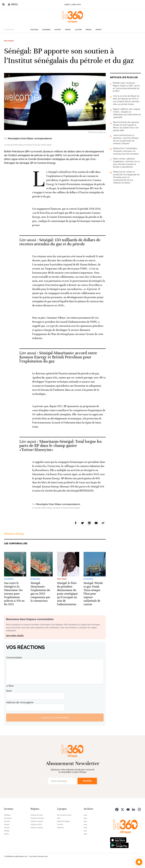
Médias (89, 30)
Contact (60, 824)
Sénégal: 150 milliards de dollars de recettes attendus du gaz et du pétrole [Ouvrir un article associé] (60, 242)
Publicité (60, 828)
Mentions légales (63, 821)
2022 (85, 815)
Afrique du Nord (37, 815)
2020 (85, 821)
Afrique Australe (37, 828)
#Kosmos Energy (14, 534)
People (68, 30)
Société (58, 30)
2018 (85, 828)
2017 (85, 831)
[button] (139, 862)
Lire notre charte (15, 636)
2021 (85, 818)
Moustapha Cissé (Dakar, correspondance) (30, 138)
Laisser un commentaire (55, 718)
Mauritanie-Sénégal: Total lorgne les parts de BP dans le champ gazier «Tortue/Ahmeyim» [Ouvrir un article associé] (61, 446)
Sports (99, 30)
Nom (9, 691)
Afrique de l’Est (36, 824)
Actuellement (9, 30)
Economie (46, 30)
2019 (85, 824)
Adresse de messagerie (20, 702)
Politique (34, 30)
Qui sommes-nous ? (65, 815)
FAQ (59, 818)
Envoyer (87, 781)
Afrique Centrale (37, 821)
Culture (78, 30)
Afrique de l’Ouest (37, 818)
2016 (85, 834)
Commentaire (14, 658)
